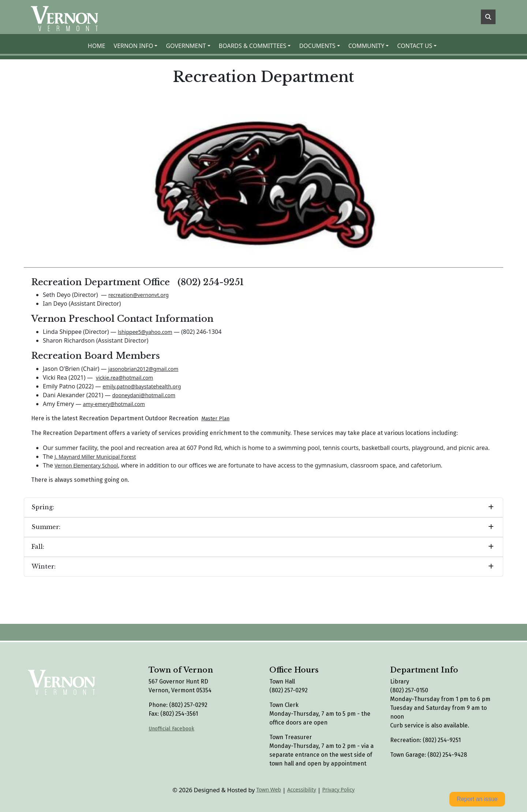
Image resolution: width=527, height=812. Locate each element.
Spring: (43, 507)
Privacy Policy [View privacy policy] (338, 789)
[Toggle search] (488, 17)
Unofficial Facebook (171, 729)
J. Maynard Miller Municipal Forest (95, 457)
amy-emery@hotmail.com (114, 404)
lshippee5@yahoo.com (145, 332)
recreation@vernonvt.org (139, 295)
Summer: (46, 527)
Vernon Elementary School (86, 465)
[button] (137, 46)
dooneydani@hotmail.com (144, 395)
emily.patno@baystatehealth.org (142, 386)
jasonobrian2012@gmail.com (143, 369)
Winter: (44, 566)
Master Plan (215, 419)
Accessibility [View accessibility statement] (302, 789)
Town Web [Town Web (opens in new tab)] (269, 789)
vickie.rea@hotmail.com (124, 378)
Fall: (38, 547)
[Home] (67, 17)
